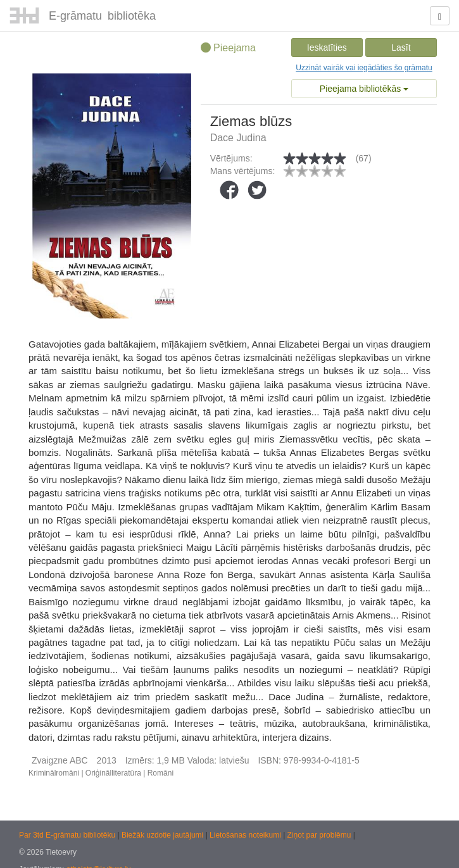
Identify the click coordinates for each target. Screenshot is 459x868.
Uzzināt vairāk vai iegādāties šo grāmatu (364, 68)
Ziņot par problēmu (319, 835)
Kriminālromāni (54, 773)
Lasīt (401, 47)
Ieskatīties (327, 47)
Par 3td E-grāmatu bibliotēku (68, 835)
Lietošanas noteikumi (246, 835)
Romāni (160, 773)
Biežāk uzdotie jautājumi (164, 835)
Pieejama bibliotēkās (364, 89)
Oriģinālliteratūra (113, 773)
